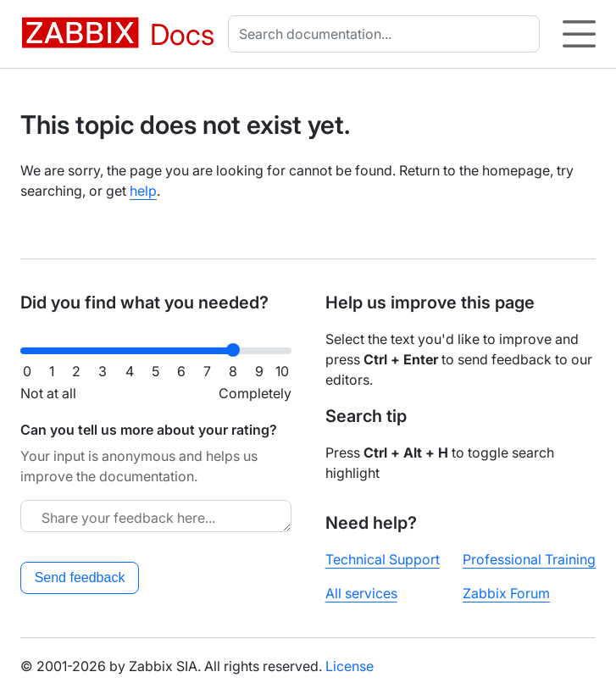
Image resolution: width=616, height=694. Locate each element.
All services (361, 593)
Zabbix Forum (506, 593)
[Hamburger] (579, 34)
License (350, 666)
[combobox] (387, 34)
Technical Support (383, 559)
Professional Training (529, 559)
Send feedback (80, 577)
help (143, 191)
